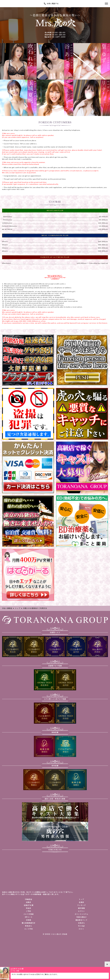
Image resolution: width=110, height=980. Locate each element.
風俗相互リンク (81, 920)
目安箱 (29, 920)
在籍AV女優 (29, 905)
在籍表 (81, 902)
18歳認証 (29, 899)
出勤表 (29, 902)
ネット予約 (29, 929)
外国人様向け (81, 917)
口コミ (81, 929)
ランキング (81, 905)
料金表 (29, 908)
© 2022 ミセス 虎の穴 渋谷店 (55, 934)
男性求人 (29, 926)
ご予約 (29, 911)
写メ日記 (81, 926)
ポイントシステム (81, 914)
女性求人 (81, 923)
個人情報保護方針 (29, 923)
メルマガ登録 (29, 914)
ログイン (81, 911)
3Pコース (29, 917)
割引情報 (81, 908)
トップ (81, 899)
